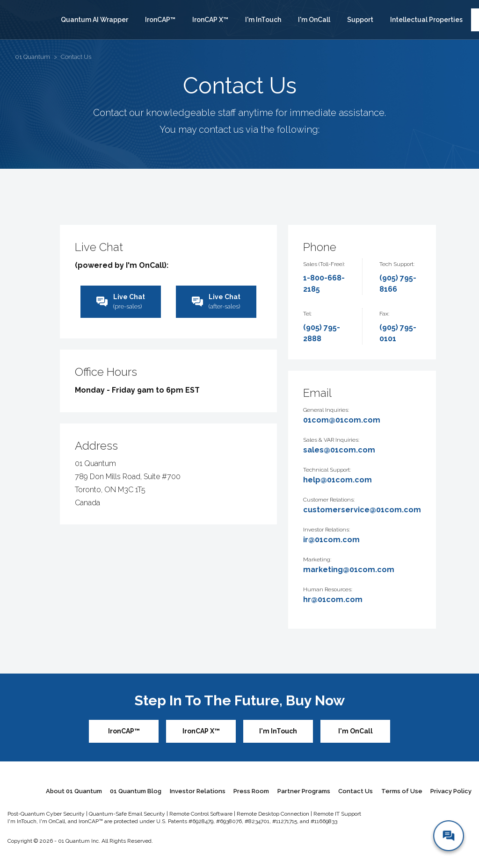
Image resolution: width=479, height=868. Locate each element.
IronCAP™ (160, 20)
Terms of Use (402, 791)
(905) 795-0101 (398, 333)
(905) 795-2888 (322, 333)
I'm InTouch (263, 20)
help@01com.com (337, 480)
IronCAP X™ (210, 20)
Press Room (251, 791)
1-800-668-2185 (324, 283)
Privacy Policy (451, 791)
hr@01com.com (333, 599)
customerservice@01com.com (362, 510)
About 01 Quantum (74, 791)
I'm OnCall (314, 20)
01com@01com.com (342, 420)
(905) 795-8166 (398, 283)
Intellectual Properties (426, 20)
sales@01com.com (339, 450)
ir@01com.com (331, 540)
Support (360, 20)
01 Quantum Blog (136, 791)
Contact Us (356, 791)
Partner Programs (304, 791)
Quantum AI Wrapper (94, 20)
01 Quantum (33, 57)
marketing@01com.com (349, 570)
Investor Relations (198, 791)
